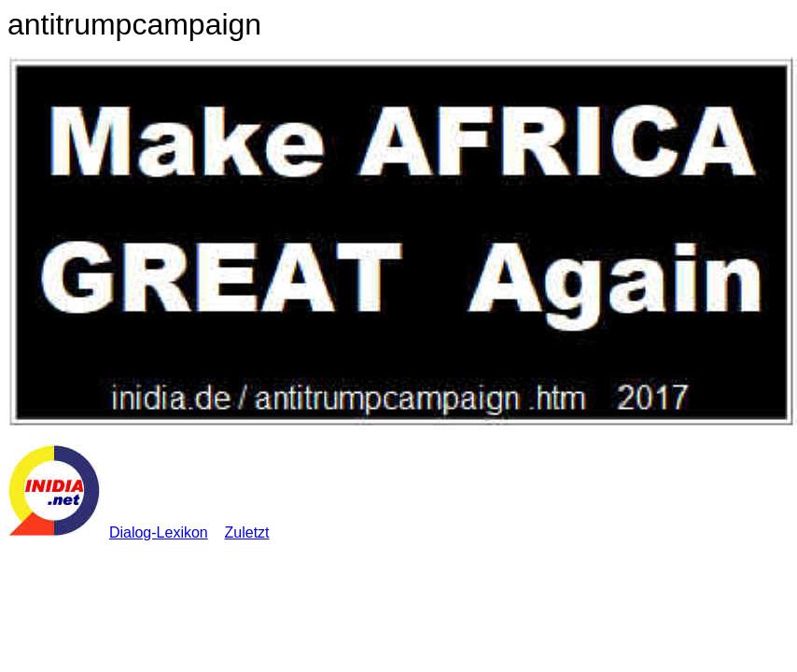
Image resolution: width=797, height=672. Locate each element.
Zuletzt (247, 532)
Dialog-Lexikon (159, 532)
